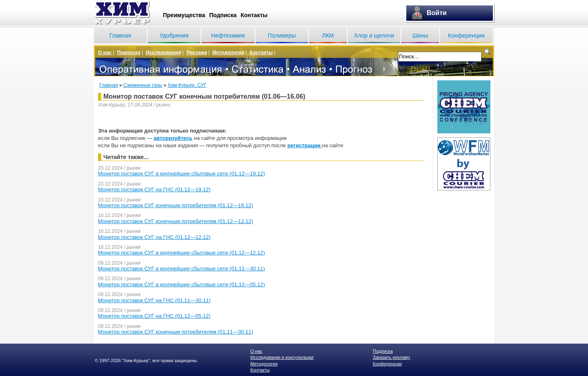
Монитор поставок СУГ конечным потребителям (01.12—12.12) (176, 221)
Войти (437, 13)
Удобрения (174, 35)
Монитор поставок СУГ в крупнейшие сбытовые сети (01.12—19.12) (182, 174)
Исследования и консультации (282, 357)
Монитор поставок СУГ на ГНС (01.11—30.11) (154, 300)
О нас (105, 53)
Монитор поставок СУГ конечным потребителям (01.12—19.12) (176, 205)
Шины (420, 35)
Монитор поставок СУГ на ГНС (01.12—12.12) (154, 237)
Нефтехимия (228, 35)
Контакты (254, 15)
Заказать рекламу (391, 357)
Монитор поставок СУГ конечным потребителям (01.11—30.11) (176, 332)
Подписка (223, 15)
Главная (120, 35)
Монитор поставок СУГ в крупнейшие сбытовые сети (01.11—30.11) (182, 269)
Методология (228, 53)
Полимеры (282, 35)
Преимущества (184, 15)
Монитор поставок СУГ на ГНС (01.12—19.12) (154, 189)
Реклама (197, 53)
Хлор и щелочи (374, 35)
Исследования (164, 53)
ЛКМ (328, 35)
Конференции (466, 35)
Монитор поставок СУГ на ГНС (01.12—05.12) (154, 316)
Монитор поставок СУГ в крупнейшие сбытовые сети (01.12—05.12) (182, 284)
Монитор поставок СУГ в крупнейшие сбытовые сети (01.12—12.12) (182, 253)
